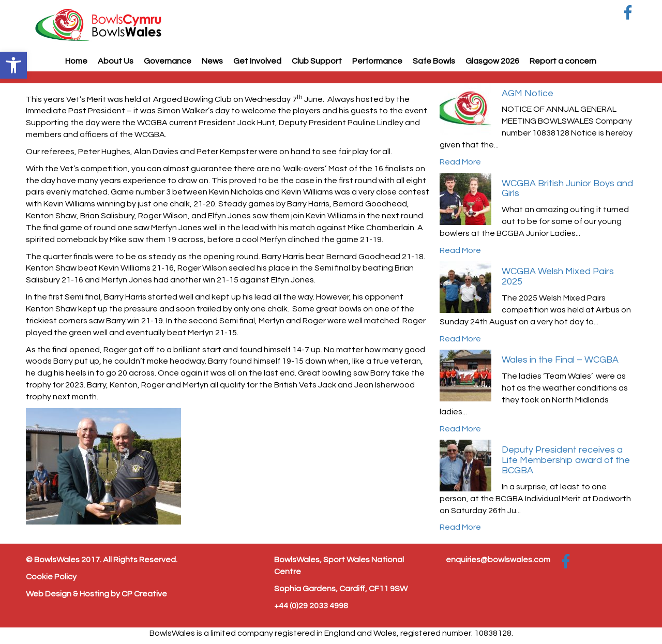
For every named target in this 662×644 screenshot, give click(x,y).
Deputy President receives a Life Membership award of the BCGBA (566, 460)
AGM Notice (528, 93)
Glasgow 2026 (492, 61)
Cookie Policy (51, 577)
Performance (377, 61)
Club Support (317, 61)
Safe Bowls (434, 61)
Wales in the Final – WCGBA (560, 360)
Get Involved (257, 61)
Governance (168, 61)
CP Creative (144, 594)
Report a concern (563, 61)
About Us (116, 61)
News (212, 61)
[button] (13, 65)
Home (76, 61)
